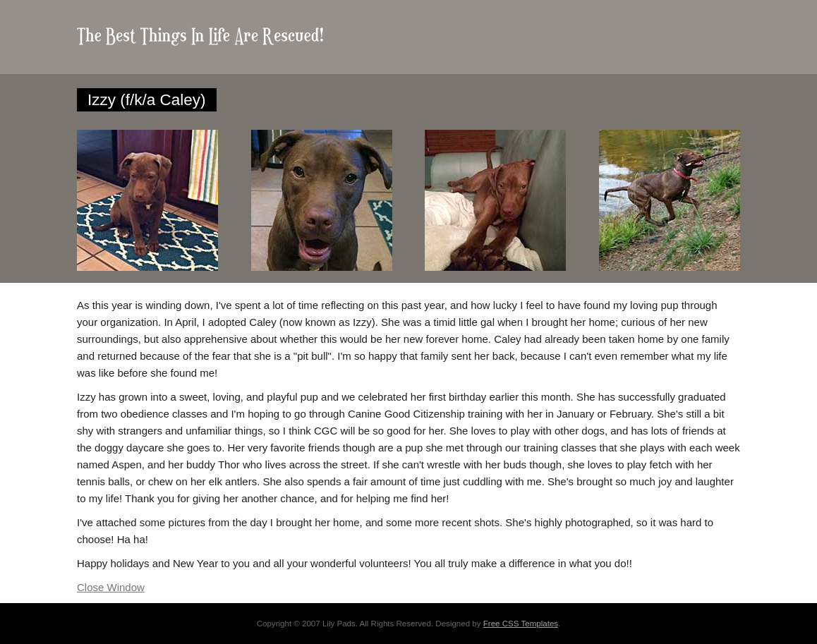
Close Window (111, 587)
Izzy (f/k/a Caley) (147, 100)
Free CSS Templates (521, 624)
